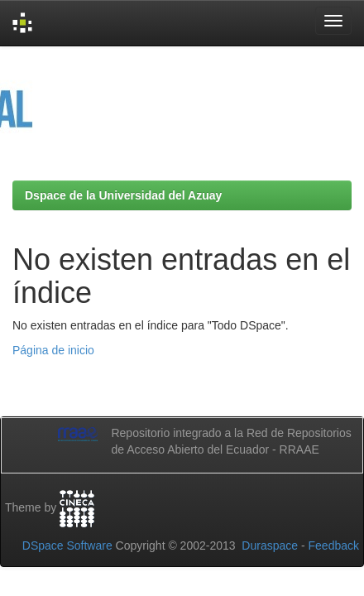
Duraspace (270, 546)
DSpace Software (67, 546)
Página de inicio (53, 350)
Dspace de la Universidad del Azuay (123, 195)
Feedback (334, 546)
